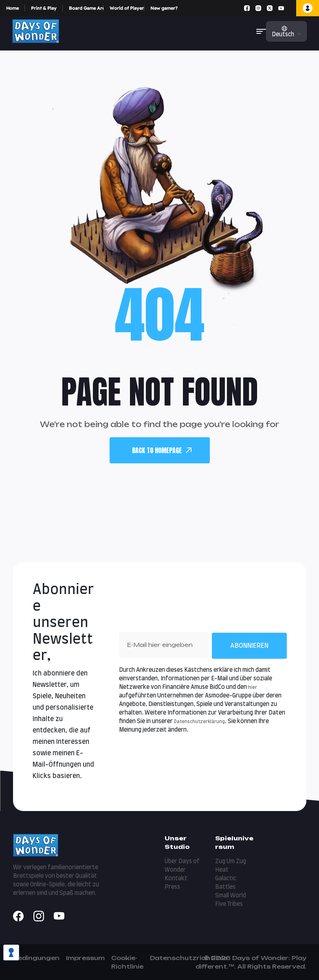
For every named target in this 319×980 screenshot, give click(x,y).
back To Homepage (162, 450)
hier (253, 687)
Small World (231, 896)
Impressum (85, 958)
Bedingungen (36, 958)
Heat (222, 870)
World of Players (127, 8)
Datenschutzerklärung (199, 722)
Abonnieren (249, 646)
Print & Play (44, 8)
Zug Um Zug (231, 862)
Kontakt (176, 879)
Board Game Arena (86, 8)
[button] (261, 31)
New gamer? (164, 8)
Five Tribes (229, 904)
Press (172, 887)
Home (12, 8)
